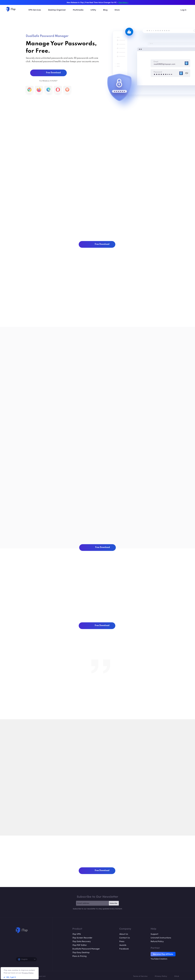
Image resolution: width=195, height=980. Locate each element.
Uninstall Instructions (161, 938)
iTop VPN (77, 934)
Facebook (124, 949)
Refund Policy (157, 941)
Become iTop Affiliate (163, 954)
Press (122, 941)
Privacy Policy (161, 976)
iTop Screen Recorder (82, 938)
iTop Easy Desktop (81, 952)
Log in (183, 10)
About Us (124, 934)
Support (154, 934)
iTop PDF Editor (80, 945)
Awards (123, 945)
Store (117, 10)
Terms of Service (140, 976)
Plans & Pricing (79, 956)
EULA (177, 976)
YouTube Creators (159, 959)
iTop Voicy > (123, 2)
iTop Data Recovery (81, 941)
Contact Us (125, 938)
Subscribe (113, 903)
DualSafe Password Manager (86, 949)
